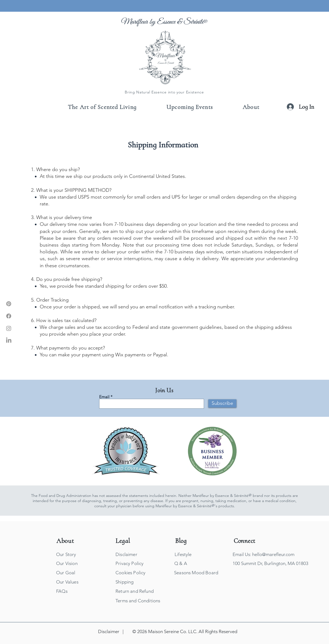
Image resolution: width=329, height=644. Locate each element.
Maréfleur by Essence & (153, 22)
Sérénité (194, 22)
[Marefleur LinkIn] (9, 341)
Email (104, 397)
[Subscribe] (222, 403)
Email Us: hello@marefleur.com (263, 554)
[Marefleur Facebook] (9, 316)
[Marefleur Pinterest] (9, 304)
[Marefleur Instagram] (9, 328)
